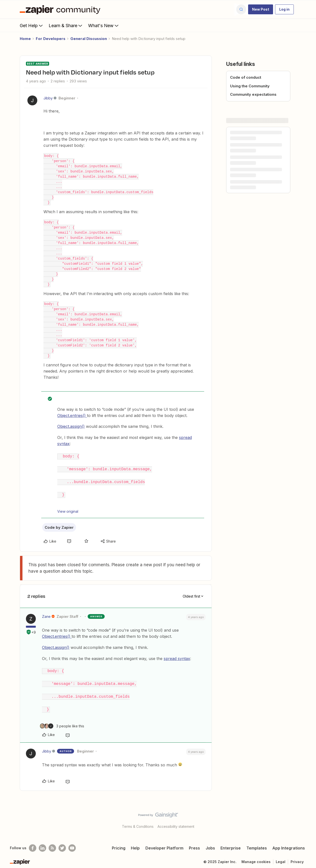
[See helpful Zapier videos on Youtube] (72, 844)
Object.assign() (71, 426)
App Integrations (289, 844)
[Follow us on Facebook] (33, 844)
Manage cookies (256, 858)
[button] (261, 9)
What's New (104, 25)
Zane (46, 614)
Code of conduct (246, 77)
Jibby (48, 98)
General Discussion (89, 39)
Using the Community (250, 86)
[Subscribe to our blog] (52, 844)
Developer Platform (164, 844)
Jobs (210, 844)
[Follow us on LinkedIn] (42, 844)
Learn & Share (66, 25)
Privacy (297, 858)
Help (135, 844)
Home (25, 39)
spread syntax (177, 656)
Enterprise (231, 844)
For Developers (51, 39)
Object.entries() (72, 415)
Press (194, 844)
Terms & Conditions (138, 822)
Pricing (119, 844)
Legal (281, 858)
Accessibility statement (176, 822)
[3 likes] (62, 722)
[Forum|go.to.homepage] (61, 9)
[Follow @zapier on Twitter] (62, 844)
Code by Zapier (59, 525)
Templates (257, 844)
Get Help (32, 25)
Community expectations (253, 94)
